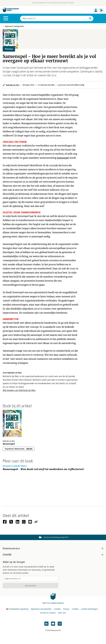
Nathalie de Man (13, 85)
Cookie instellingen (89, 609)
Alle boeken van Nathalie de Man (19, 390)
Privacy (66, 609)
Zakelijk (53, 555)
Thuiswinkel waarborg (18, 609)
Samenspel (63, 158)
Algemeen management (14, 26)
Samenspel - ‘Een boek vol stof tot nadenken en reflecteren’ (43, 469)
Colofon (57, 609)
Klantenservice (53, 548)
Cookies (75, 609)
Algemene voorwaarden (41, 609)
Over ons (62, 613)
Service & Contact (48, 613)
